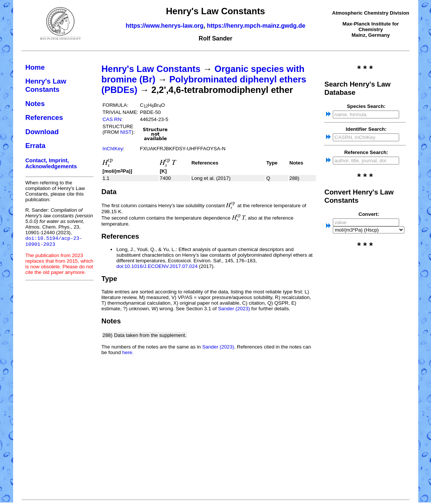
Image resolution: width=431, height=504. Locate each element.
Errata (36, 146)
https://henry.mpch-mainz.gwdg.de (256, 26)
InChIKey (113, 149)
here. (128, 352)
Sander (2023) (234, 309)
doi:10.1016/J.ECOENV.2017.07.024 (157, 266)
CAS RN (112, 119)
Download (42, 132)
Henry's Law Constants (46, 85)
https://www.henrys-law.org (165, 26)
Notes (35, 104)
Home (35, 67)
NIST (126, 132)
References (44, 117)
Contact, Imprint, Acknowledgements (51, 163)
